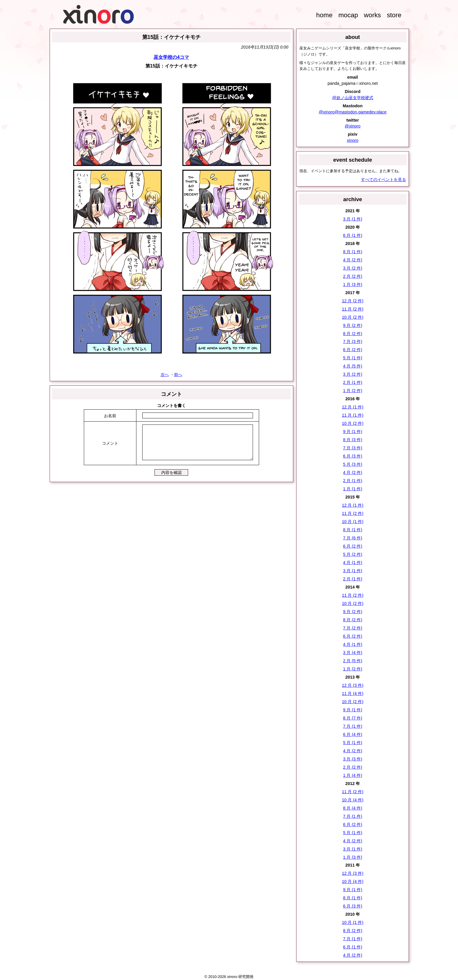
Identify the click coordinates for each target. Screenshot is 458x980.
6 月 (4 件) (353, 734)
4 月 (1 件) (353, 563)
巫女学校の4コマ (171, 57)
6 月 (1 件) (353, 235)
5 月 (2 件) (353, 554)
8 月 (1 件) (353, 252)
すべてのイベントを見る (384, 180)
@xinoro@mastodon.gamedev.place (353, 112)
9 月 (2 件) (353, 325)
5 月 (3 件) (353, 464)
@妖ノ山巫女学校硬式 (353, 98)
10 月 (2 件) (353, 317)
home (324, 15)
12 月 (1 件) (353, 407)
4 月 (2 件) (353, 260)
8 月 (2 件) (353, 334)
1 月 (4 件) (353, 775)
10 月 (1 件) (353, 522)
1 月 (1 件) (353, 489)
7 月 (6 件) (353, 538)
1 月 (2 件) (353, 391)
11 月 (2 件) (353, 309)
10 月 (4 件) (353, 800)
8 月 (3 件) (353, 440)
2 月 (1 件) (353, 382)
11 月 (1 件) (353, 415)
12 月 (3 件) (353, 685)
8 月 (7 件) (353, 718)
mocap (348, 15)
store (394, 15)
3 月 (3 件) (353, 759)
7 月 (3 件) (353, 341)
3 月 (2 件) (353, 268)
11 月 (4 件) (353, 693)
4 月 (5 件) (353, 366)
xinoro (353, 140)
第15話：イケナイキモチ (171, 37)
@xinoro (353, 126)
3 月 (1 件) (353, 219)
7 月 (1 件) (353, 726)
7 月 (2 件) (353, 628)
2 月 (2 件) (353, 276)
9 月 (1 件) (353, 432)
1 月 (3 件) (353, 284)
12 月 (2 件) (353, 301)
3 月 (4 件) (353, 653)
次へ (165, 375)
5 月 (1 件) (353, 358)
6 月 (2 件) (353, 350)
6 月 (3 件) (353, 456)
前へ (178, 375)
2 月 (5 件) (353, 661)
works (372, 15)
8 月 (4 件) (353, 808)
